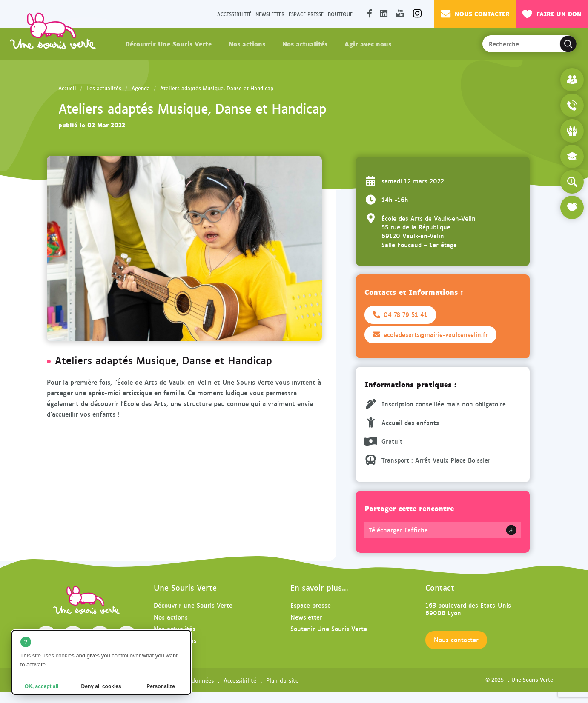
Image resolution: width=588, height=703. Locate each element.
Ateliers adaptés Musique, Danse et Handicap (217, 88)
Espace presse (306, 14)
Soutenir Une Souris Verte (329, 628)
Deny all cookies (101, 686)
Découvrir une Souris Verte (193, 605)
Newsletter (270, 14)
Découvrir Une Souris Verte (168, 43)
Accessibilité (234, 14)
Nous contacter (475, 14)
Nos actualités (305, 43)
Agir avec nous (368, 43)
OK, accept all (42, 686)
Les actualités (104, 88)
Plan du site (282, 680)
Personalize (161, 686)
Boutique (340, 14)
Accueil (67, 88)
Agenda (141, 88)
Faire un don (552, 14)
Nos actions (247, 43)
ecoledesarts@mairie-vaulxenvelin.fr (430, 334)
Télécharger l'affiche (398, 530)
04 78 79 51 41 (400, 314)
